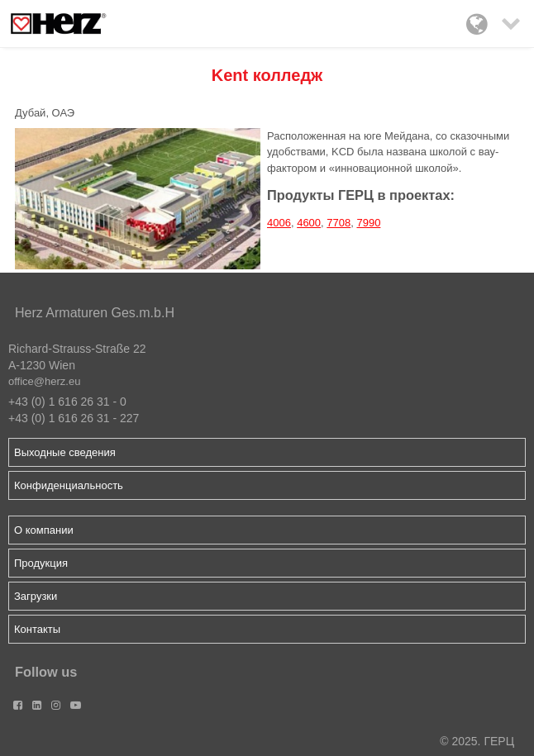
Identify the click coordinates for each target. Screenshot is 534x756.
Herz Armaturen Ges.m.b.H (95, 313)
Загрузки (36, 596)
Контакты (37, 629)
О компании (44, 530)
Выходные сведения (65, 452)
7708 (339, 223)
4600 (309, 223)
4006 (279, 223)
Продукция (41, 563)
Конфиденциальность (69, 485)
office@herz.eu (44, 381)
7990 (368, 223)
